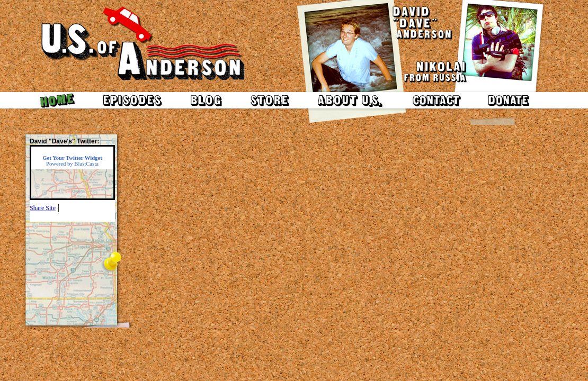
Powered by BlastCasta (72, 161)
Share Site (43, 208)
